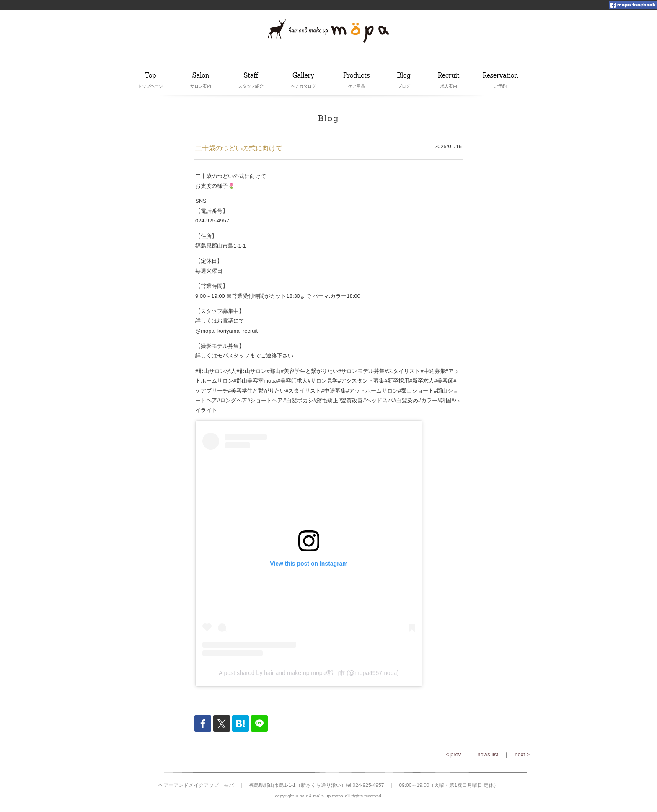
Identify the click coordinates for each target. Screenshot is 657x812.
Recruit (449, 76)
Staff (251, 76)
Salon (201, 76)
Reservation (501, 76)
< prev (454, 754)
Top (150, 76)
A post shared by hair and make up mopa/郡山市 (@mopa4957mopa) (309, 673)
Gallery (303, 76)
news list (488, 754)
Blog (404, 76)
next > (522, 754)
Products (357, 76)
